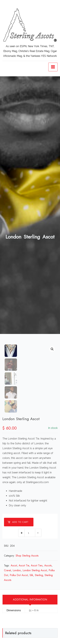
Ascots (48, 565)
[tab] (30, 600)
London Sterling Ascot (35, 570)
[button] (52, 349)
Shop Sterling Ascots (27, 556)
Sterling (39, 575)
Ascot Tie (24, 565)
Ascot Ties (37, 565)
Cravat (7, 570)
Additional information (30, 600)
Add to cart (18, 522)
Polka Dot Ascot (19, 575)
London (17, 570)
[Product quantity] (30, 533)
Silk (31, 575)
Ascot (14, 565)
